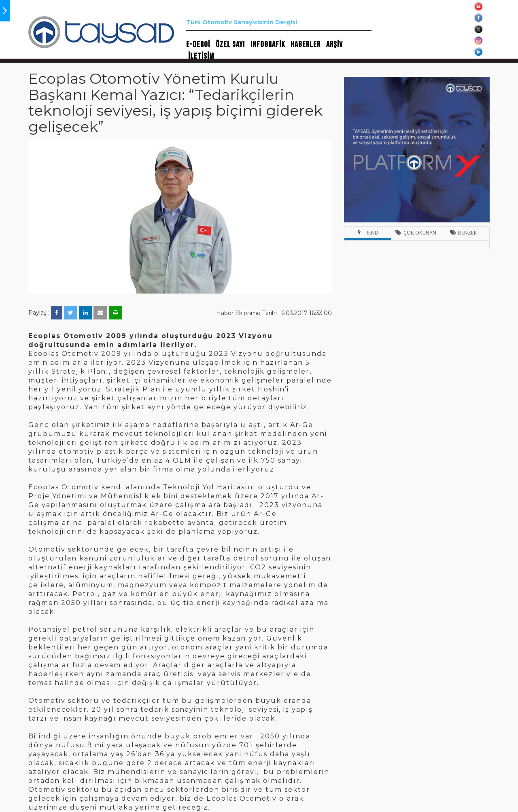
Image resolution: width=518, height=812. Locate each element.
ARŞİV (334, 44)
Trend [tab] (368, 233)
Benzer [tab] (463, 233)
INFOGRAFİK (268, 44)
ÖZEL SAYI (230, 44)
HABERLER (306, 44)
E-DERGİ (198, 44)
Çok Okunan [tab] (416, 233)
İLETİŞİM (201, 56)
